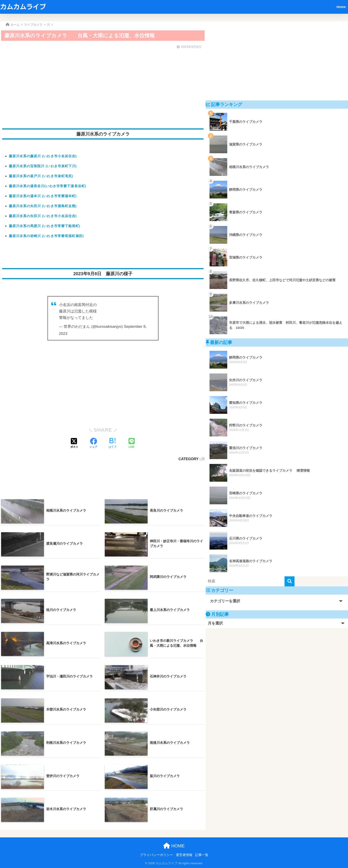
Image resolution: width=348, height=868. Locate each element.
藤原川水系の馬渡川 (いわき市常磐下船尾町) (45, 226)
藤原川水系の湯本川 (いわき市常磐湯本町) (43, 196)
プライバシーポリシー (156, 855)
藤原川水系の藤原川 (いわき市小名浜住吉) (43, 156)
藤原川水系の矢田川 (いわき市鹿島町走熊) (43, 206)
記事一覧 (202, 855)
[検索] (290, 581)
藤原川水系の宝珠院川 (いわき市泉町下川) (43, 166)
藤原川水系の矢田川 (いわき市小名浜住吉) (43, 216)
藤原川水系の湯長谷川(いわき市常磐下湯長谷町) (48, 186)
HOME (174, 846)
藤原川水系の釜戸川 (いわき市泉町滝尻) (41, 176)
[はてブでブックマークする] (113, 444)
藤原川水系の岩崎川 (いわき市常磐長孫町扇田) (46, 236)
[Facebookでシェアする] (93, 444)
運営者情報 (184, 855)
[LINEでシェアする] (132, 444)
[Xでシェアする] (74, 444)
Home (341, 7)
